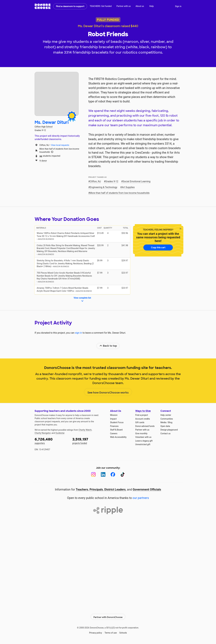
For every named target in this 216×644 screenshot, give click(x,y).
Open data (165, 426)
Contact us (165, 433)
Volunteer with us (143, 437)
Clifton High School (44, 127)
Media (163, 422)
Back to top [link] (108, 346)
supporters (51, 441)
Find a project (142, 415)
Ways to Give (143, 411)
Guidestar (60, 433)
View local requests (60, 145)
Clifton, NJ (95, 181)
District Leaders (115, 489)
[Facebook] (113, 474)
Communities (167, 419)
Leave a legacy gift (144, 441)
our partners (141, 498)
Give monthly (141, 433)
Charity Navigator (43, 433)
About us (140, 6)
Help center (166, 415)
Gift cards (140, 422)
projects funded (89, 441)
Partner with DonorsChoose (108, 616)
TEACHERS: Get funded (101, 6)
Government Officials (147, 489)
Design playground (169, 430)
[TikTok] (123, 474)
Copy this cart (158, 248)
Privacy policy (95, 632)
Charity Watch (85, 430)
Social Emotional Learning (137, 181)
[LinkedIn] (103, 474)
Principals (96, 489)
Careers (114, 433)
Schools (123, 632)
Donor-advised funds (145, 426)
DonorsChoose (43, 6)
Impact (113, 419)
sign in (79, 333)
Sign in (178, 6)
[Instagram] (93, 474)
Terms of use (111, 632)
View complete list (82, 300)
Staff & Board (116, 430)
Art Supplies (128, 187)
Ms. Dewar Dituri (52, 122)
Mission (114, 415)
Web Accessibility (118, 437)
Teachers (82, 489)
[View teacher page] (57, 94)
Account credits (143, 419)
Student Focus (117, 422)
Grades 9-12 (112, 181)
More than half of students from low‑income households (120, 193)
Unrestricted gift (143, 444)
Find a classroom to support (70, 6)
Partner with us (124, 6)
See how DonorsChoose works (108, 392)
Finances (114, 426)
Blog (170, 422)
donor (43, 160)
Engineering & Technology (104, 187)
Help (152, 6)
